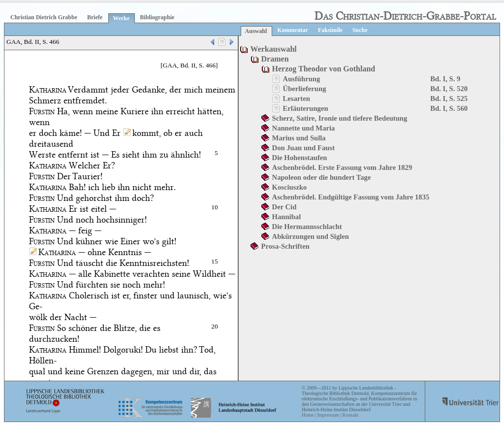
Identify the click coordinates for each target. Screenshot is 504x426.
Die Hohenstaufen (300, 158)
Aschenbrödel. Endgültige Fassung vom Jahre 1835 (351, 197)
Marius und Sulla (299, 138)
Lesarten (297, 98)
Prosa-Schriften (285, 246)
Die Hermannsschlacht (307, 227)
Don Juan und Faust (303, 148)
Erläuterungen (306, 108)
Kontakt (350, 415)
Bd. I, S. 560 (449, 108)
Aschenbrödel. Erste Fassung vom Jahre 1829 (342, 167)
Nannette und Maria (304, 128)
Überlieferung (305, 89)
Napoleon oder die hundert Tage (322, 177)
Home (308, 415)
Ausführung (302, 79)
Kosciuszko (290, 187)
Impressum (328, 415)
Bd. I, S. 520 (449, 89)
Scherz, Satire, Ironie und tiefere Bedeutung (340, 118)
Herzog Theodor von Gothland (324, 69)
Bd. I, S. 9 (445, 79)
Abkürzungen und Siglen (311, 236)
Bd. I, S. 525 (449, 98)
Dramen (275, 59)
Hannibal (287, 217)
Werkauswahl (274, 49)
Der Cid (284, 207)
